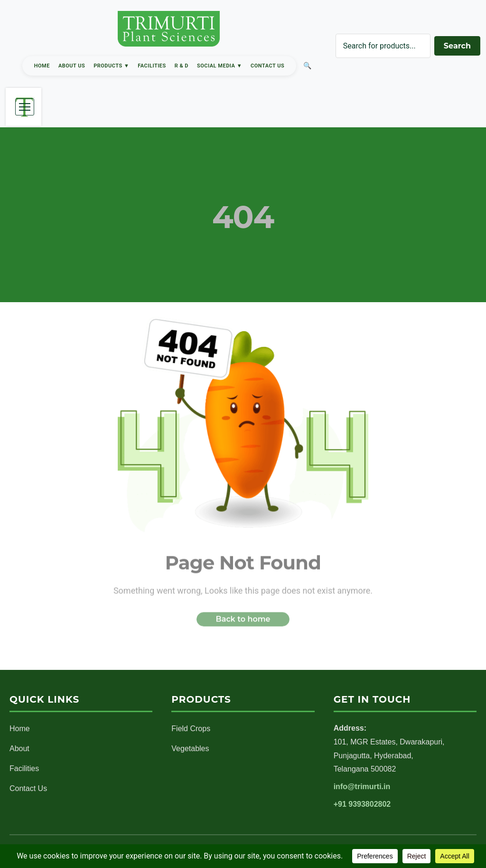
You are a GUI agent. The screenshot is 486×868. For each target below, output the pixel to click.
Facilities (152, 66)
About (19, 749)
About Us (72, 66)
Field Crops (191, 729)
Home (42, 66)
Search (457, 46)
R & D (182, 66)
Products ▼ (111, 66)
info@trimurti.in (362, 787)
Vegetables (190, 749)
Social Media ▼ (220, 66)
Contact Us (267, 66)
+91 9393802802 (362, 804)
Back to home (243, 621)
